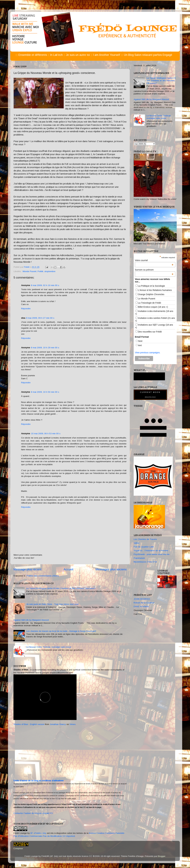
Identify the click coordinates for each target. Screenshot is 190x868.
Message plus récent (27, 569)
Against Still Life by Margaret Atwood (31, 620)
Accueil (68, 569)
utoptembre (50, 271)
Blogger (161, 856)
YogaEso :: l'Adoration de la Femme (151, 551)
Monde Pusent (30, 271)
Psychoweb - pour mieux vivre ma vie (152, 554)
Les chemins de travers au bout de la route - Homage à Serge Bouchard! (61, 631)
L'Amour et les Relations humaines (155, 290)
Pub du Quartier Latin (144, 547)
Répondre (26, 309)
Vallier (137, 543)
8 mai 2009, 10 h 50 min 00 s (45, 392)
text (140, 345)
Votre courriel (154, 260)
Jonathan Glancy (58, 724)
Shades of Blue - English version (29, 724)
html (140, 341)
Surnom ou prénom (154, 270)
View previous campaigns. (148, 353)
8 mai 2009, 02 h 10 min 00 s (45, 285)
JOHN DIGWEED (142, 599)
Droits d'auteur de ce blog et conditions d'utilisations (39, 781)
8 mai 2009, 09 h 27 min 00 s (40, 318)
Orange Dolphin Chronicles (151, 294)
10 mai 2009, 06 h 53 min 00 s (46, 434)
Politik (40, 271)
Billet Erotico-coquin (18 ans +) (153, 307)
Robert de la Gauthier (144, 603)
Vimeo (73, 724)
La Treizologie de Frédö (150, 303)
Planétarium (139, 558)
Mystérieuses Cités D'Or (145, 562)
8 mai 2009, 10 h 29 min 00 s (45, 348)
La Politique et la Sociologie (151, 286)
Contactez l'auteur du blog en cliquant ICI (33, 813)
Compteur (18, 848)
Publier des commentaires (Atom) (43, 576)
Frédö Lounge (20, 833)
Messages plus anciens (111, 569)
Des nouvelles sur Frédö (150, 332)
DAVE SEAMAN (141, 607)
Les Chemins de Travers (145, 539)
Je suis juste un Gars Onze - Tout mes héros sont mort (52, 604)
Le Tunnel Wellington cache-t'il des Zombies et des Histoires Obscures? (61, 588)
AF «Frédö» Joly (38, 833)
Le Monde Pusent (147, 299)
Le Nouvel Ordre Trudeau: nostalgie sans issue (49, 647)
